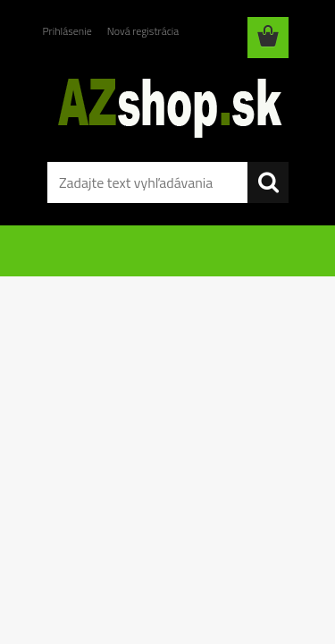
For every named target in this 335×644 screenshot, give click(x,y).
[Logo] (167, 105)
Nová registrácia (143, 31)
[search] (268, 182)
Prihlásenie (67, 31)
